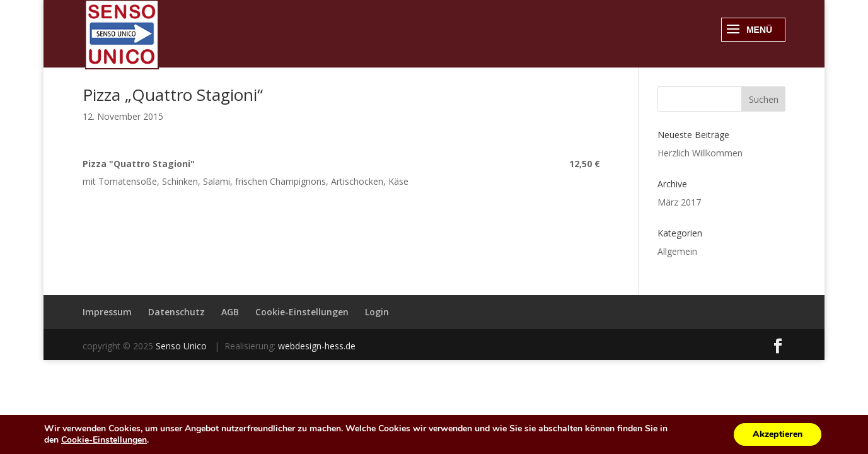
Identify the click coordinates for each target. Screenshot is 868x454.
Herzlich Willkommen (700, 153)
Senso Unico (182, 346)
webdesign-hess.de (317, 346)
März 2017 (679, 202)
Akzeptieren (778, 434)
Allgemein (677, 251)
